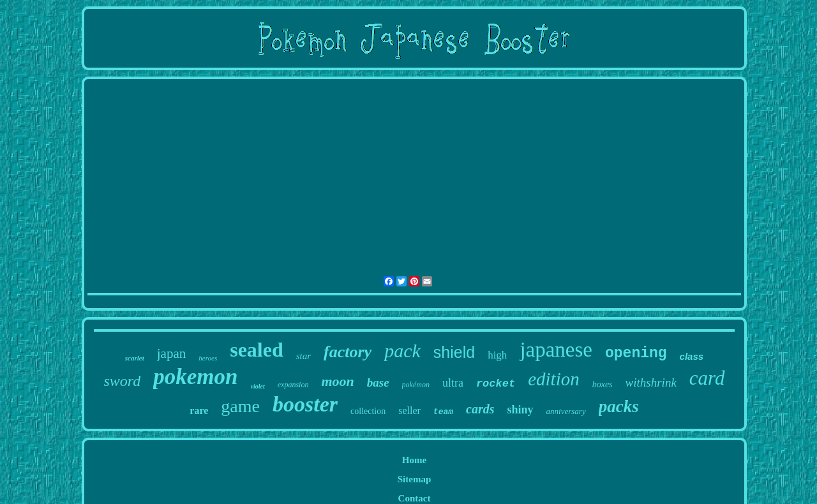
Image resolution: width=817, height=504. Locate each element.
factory (348, 352)
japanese (556, 350)
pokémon (416, 385)
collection (368, 411)
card (707, 378)
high (497, 355)
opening (636, 353)
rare (199, 411)
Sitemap (415, 479)
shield (454, 352)
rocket (496, 384)
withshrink (651, 382)
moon (337, 381)
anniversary (566, 411)
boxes (603, 384)
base (378, 382)
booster (305, 404)
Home (414, 460)
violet (258, 386)
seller (409, 411)
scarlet (135, 358)
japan (171, 353)
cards (480, 409)
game (240, 406)
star (304, 356)
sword (123, 381)
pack (402, 351)
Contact (415, 498)
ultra (453, 383)
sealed (257, 350)
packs (619, 406)
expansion (293, 385)
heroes (208, 358)
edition (554, 379)
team (443, 412)
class (692, 356)
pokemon (195, 377)
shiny (521, 410)
